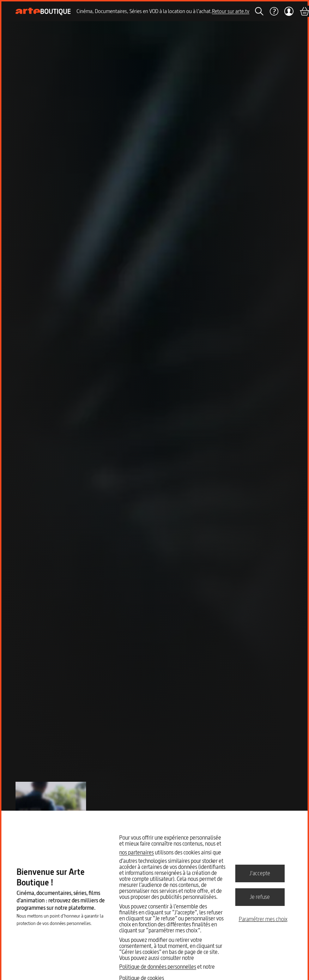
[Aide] (274, 11)
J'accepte (260, 873)
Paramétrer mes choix (263, 919)
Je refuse (260, 897)
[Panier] (304, 11)
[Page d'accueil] (43, 11)
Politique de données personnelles (158, 967)
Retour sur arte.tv (231, 11)
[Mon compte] (289, 11)
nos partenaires (137, 852)
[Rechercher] (259, 11)
